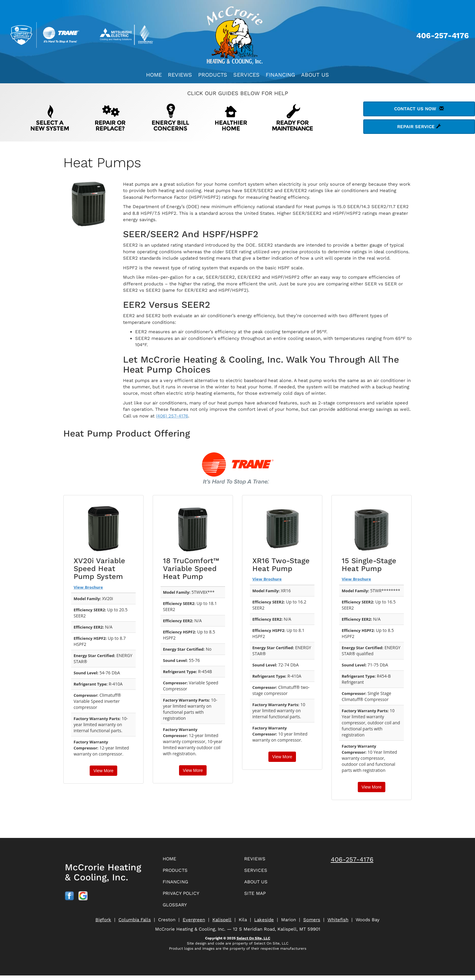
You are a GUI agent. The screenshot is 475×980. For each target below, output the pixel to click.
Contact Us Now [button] (419, 109)
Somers (312, 924)
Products (213, 75)
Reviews (180, 75)
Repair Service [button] (419, 127)
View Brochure (88, 587)
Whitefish (338, 924)
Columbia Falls (135, 924)
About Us (315, 75)
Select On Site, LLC (253, 943)
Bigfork (103, 924)
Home (154, 75)
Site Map (257, 897)
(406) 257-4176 (172, 416)
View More (104, 771)
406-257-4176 (352, 859)
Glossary (177, 909)
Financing (280, 75)
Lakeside (264, 924)
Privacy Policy (184, 897)
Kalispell (222, 924)
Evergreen (194, 924)
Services (246, 75)
